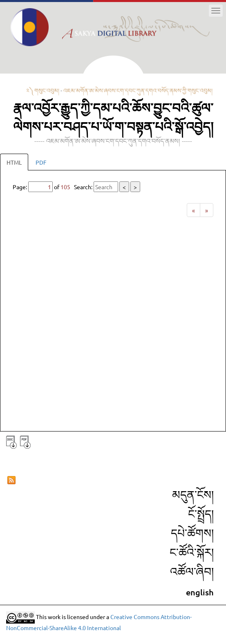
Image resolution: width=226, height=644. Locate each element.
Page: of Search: (76, 187)
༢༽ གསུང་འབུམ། (43, 90)
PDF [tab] (41, 162)
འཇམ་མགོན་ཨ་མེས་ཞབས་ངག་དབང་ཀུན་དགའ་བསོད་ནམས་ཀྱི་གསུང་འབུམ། (138, 90)
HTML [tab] (14, 162)
